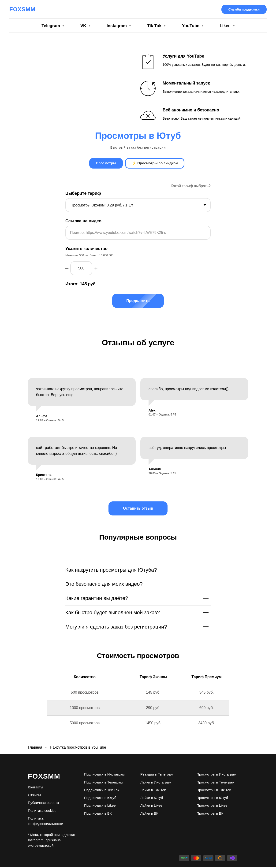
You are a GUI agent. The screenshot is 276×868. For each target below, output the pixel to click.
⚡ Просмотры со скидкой (156, 164)
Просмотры (105, 164)
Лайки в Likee (151, 807)
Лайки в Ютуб (152, 799)
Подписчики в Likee (100, 807)
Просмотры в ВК (210, 814)
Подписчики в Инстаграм (104, 775)
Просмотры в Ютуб (212, 799)
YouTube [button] (191, 26)
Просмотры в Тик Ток (214, 791)
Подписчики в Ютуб (100, 799)
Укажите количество (86, 250)
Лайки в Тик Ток (153, 791)
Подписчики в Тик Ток (102, 791)
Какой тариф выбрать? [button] (191, 187)
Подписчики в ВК (98, 814)
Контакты (35, 788)
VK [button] (84, 26)
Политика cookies (42, 811)
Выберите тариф (83, 195)
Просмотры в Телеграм (215, 783)
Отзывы (34, 796)
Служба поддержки (244, 9)
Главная (35, 748)
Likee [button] (226, 26)
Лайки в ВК (149, 814)
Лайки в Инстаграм (156, 783)
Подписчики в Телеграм (103, 783)
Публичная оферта (43, 804)
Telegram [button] (51, 26)
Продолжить (145, 302)
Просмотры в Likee (212, 807)
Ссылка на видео (83, 222)
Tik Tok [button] (155, 26)
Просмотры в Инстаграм (216, 775)
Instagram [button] (117, 26)
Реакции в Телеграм (157, 775)
